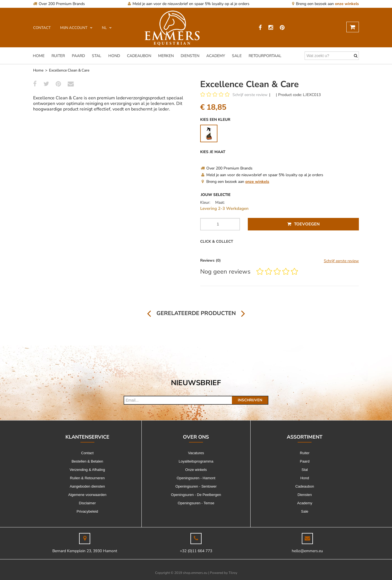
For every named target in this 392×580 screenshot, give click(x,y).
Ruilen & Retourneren (87, 478)
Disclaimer (87, 503)
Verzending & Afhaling (87, 470)
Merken (166, 56)
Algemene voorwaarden (87, 495)
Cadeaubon (139, 56)
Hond (114, 56)
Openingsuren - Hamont (196, 478)
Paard (78, 56)
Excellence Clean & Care (69, 70)
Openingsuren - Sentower (196, 486)
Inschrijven (250, 400)
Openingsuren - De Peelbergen (196, 495)
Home (39, 56)
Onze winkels (196, 470)
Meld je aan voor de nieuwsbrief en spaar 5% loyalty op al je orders (189, 4)
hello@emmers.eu (307, 551)
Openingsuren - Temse (196, 503)
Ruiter (58, 56)
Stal (97, 56)
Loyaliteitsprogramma (196, 461)
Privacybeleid (87, 511)
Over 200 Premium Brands (59, 4)
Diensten (190, 56)
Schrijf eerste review (250, 95)
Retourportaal (265, 56)
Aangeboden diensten (87, 486)
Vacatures (196, 453)
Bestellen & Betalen (87, 461)
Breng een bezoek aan (325, 4)
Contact (87, 453)
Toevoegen (303, 224)
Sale (237, 56)
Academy (216, 56)
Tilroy (233, 573)
